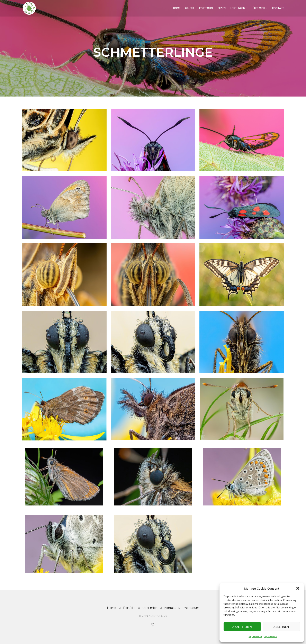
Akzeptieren (242, 627)
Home (112, 608)
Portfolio (129, 608)
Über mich (150, 608)
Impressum (255, 636)
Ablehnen (281, 627)
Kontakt (170, 608)
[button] (298, 588)
